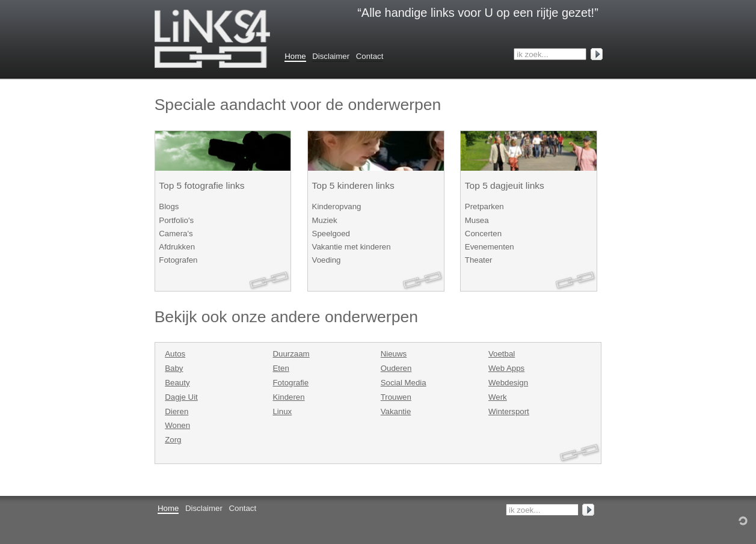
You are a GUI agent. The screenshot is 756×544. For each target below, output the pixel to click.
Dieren (177, 411)
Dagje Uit (181, 397)
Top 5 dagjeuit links (505, 185)
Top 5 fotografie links (201, 185)
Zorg (173, 440)
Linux (282, 411)
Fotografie (290, 383)
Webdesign (508, 383)
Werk (498, 397)
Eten (281, 368)
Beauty (177, 383)
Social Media (404, 383)
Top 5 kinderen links (353, 185)
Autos (175, 354)
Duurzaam (291, 354)
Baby (174, 368)
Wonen (177, 425)
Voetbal (502, 354)
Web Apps (506, 368)
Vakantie (396, 411)
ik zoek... (532, 54)
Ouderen (396, 368)
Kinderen (288, 397)
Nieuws (394, 354)
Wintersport (509, 411)
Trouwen (396, 397)
